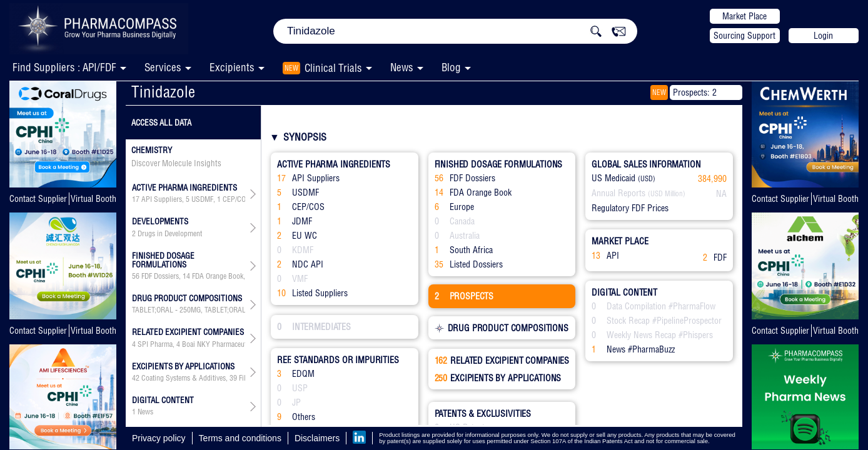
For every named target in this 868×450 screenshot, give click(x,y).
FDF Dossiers (160, 276)
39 (233, 378)
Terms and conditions (240, 438)
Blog (451, 67)
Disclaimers (317, 438)
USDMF (202, 199)
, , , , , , (189, 199)
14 (186, 276)
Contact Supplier (38, 199)
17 (136, 199)
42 (136, 378)
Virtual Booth (93, 199)
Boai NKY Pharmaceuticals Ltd (226, 344)
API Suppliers (162, 199)
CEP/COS (236, 199)
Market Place (744, 16)
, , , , (189, 276)
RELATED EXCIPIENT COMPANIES (502, 361)
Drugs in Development (170, 234)
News (402, 67)
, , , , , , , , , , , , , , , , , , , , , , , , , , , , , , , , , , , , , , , (189, 344)
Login (823, 36)
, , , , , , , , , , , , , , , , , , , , (189, 378)
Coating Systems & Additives (184, 378)
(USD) (647, 179)
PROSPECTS (464, 296)
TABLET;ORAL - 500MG (239, 310)
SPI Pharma (155, 344)
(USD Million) (667, 194)
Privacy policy (159, 438)
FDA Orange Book (218, 276)
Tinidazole (163, 92)
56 (136, 276)
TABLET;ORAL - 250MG (166, 310)
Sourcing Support (744, 36)
